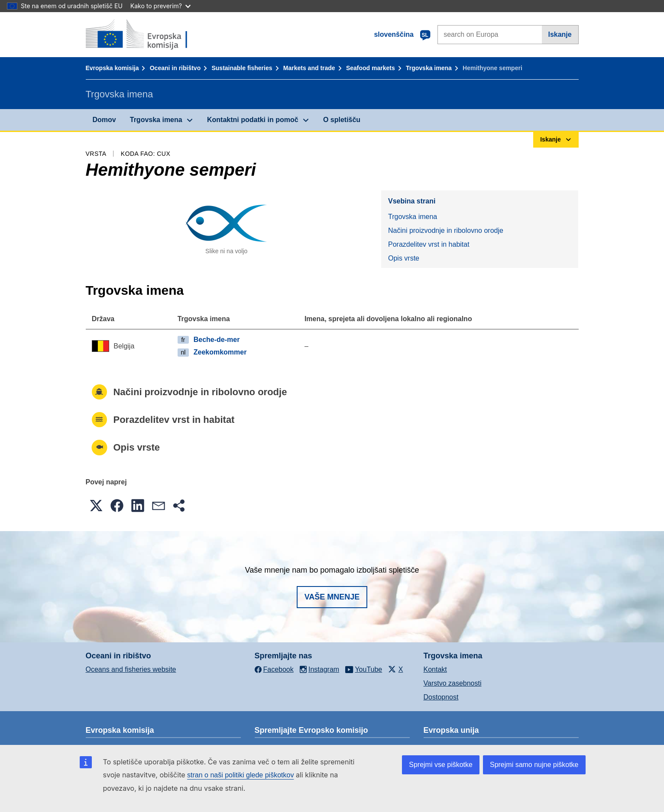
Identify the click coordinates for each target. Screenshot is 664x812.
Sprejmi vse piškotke (441, 765)
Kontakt (435, 669)
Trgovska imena (429, 68)
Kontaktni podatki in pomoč (253, 120)
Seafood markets (371, 68)
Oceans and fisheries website (131, 669)
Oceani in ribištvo (175, 68)
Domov (104, 120)
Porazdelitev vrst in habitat (429, 244)
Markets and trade (309, 68)
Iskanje (560, 34)
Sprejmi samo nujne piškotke (534, 765)
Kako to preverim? (160, 6)
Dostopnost (441, 697)
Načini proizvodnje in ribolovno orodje (446, 230)
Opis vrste (404, 258)
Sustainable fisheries (242, 68)
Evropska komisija (112, 68)
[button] (96, 506)
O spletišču (342, 120)
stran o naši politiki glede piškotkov (240, 775)
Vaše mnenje (332, 597)
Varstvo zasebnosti (453, 683)
